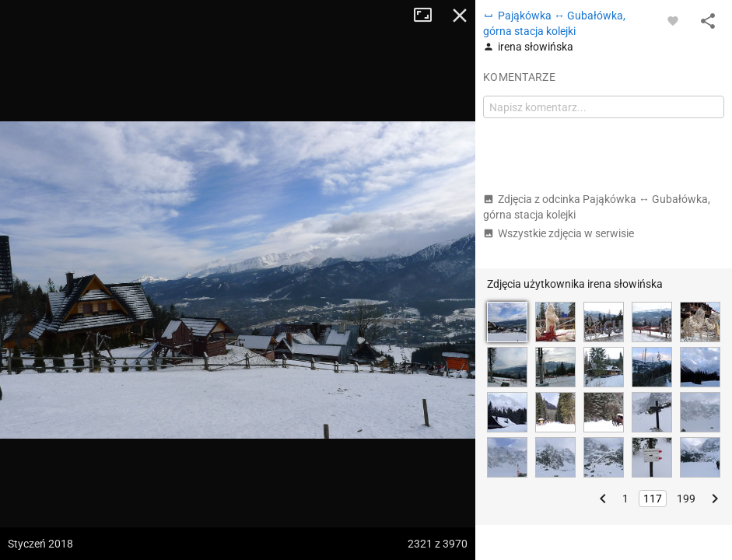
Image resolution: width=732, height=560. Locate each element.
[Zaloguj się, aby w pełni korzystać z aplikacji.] (673, 20)
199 (686, 499)
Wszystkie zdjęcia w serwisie (559, 233)
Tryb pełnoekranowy (429, 16)
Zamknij (460, 16)
